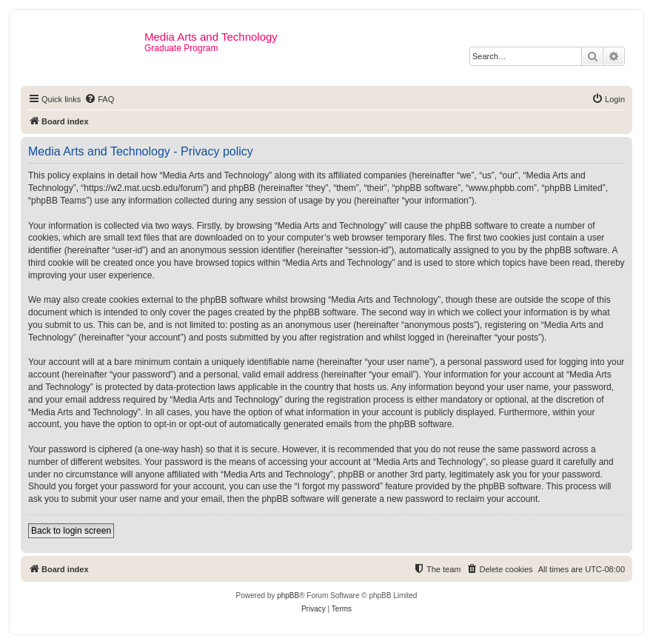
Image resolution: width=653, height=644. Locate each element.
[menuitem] (99, 99)
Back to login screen (71, 531)
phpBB (288, 596)
